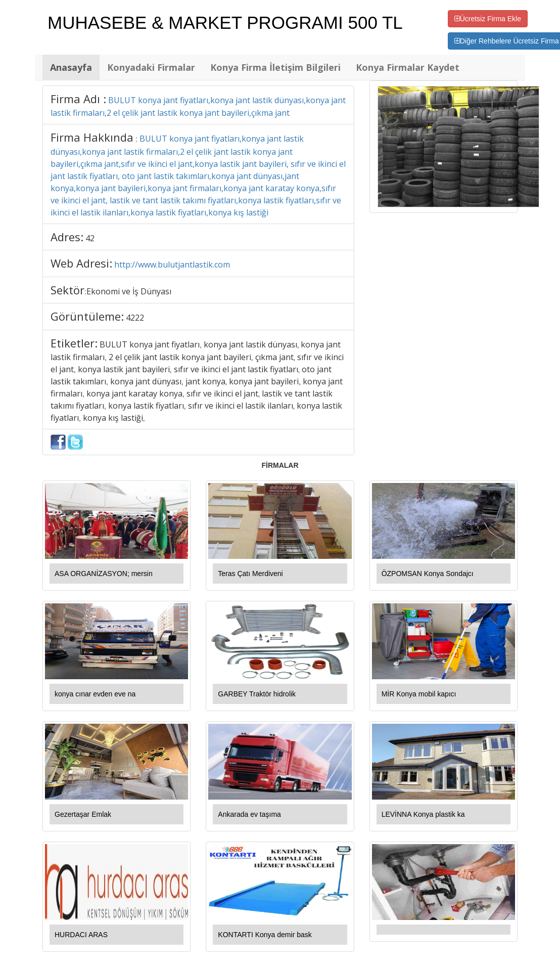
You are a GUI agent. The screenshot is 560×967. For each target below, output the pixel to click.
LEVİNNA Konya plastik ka (423, 814)
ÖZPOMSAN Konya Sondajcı (428, 574)
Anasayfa (71, 67)
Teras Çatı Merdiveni (250, 574)
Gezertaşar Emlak (83, 814)
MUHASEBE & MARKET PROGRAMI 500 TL (225, 23)
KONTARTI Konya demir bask (265, 935)
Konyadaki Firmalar (151, 67)
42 (90, 238)
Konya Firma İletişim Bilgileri (275, 67)
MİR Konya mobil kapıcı (419, 694)
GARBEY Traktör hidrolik (257, 694)
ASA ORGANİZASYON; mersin (104, 574)
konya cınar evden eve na (95, 694)
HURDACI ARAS (81, 935)
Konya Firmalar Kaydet (408, 67)
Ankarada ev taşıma (249, 814)
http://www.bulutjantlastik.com (172, 265)
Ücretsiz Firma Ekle (488, 19)
